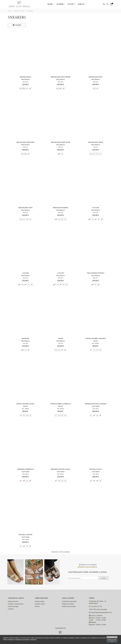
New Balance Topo (25, 208)
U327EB (61, 338)
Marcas (81, 4)
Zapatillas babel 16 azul (25, 404)
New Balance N (25, 77)
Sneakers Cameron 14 (25, 469)
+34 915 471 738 (95, 606)
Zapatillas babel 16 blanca (96, 338)
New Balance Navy (96, 77)
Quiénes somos (40, 604)
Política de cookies (68, 604)
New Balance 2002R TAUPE (61, 142)
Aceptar (112, 637)
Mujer (50, 4)
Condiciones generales (69, 601)
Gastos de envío (13, 601)
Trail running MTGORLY (96, 273)
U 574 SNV (61, 273)
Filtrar (17, 25)
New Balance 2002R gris (25, 142)
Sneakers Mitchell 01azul (61, 469)
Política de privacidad (69, 606)
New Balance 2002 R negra (61, 77)
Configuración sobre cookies (112, 641)
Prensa (37, 606)
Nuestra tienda (40, 601)
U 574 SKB (25, 273)
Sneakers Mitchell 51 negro (96, 404)
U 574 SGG (96, 208)
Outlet (71, 4)
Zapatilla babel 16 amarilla (61, 404)
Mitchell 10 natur (25, 535)
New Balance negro (61, 208)
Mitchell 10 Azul (96, 469)
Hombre (60, 4)
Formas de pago (13, 606)
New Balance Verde (96, 142)
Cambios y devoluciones (16, 604)
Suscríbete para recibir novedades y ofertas (88, 572)
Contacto (11, 609)
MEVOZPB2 (25, 338)
